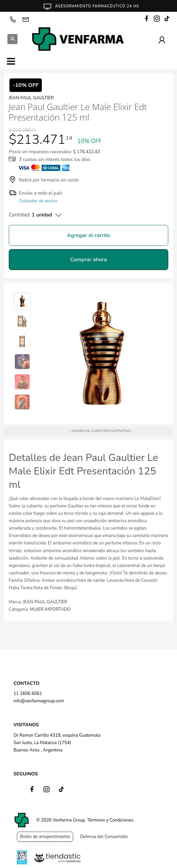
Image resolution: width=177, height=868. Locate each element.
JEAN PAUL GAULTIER (45, 602)
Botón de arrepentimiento (45, 837)
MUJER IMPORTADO (50, 609)
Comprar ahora (88, 260)
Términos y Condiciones (110, 820)
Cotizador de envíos (38, 201)
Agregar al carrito (88, 235)
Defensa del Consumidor (104, 837)
